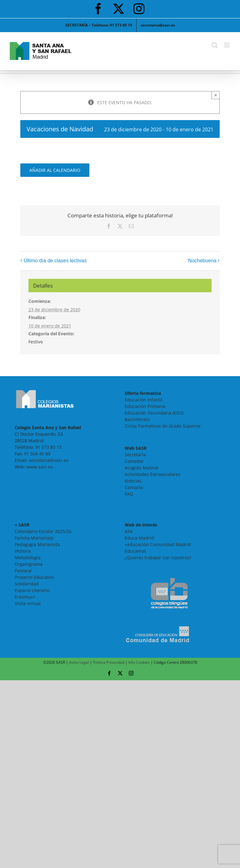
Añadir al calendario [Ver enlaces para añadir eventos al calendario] (55, 170)
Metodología (28, 558)
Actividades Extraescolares (152, 474)
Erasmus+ (25, 597)
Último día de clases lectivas (55, 261)
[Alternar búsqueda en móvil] (215, 45)
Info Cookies (139, 662)
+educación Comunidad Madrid (158, 544)
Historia (23, 551)
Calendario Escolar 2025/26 (43, 531)
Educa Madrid (139, 538)
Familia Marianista (34, 538)
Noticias (133, 481)
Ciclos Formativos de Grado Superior (163, 426)
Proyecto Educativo (34, 577)
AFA (129, 531)
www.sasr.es (40, 467)
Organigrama (29, 564)
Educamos (135, 551)
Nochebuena (202, 261)
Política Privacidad (109, 662)
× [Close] (216, 95)
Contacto (134, 487)
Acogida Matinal (142, 468)
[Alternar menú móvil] (227, 45)
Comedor (134, 461)
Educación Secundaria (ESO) (154, 413)
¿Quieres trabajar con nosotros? (158, 558)
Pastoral (23, 571)
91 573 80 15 (48, 447)
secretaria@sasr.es (49, 460)
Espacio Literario (32, 590)
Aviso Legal (79, 662)
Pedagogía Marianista (37, 544)
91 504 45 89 (37, 454)
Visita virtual (28, 603)
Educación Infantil (144, 400)
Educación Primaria (145, 406)
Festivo (36, 342)
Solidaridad (27, 584)
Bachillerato (137, 419)
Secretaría (135, 455)
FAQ (129, 494)
